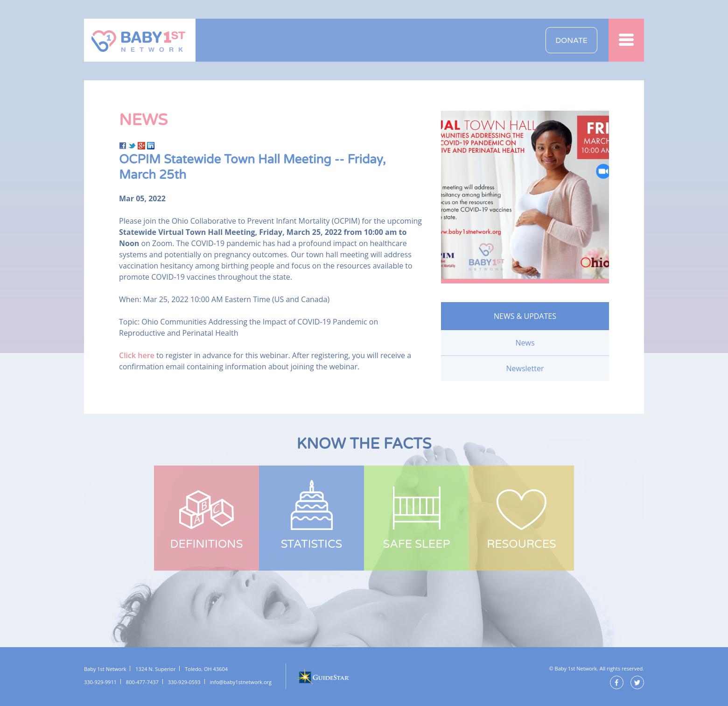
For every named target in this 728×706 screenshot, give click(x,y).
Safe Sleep (416, 544)
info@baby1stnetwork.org (241, 682)
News (525, 343)
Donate (571, 41)
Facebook (617, 682)
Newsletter (525, 368)
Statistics (312, 544)
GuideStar (323, 676)
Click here (137, 355)
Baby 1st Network (140, 40)
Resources (521, 544)
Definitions (207, 544)
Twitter (637, 682)
